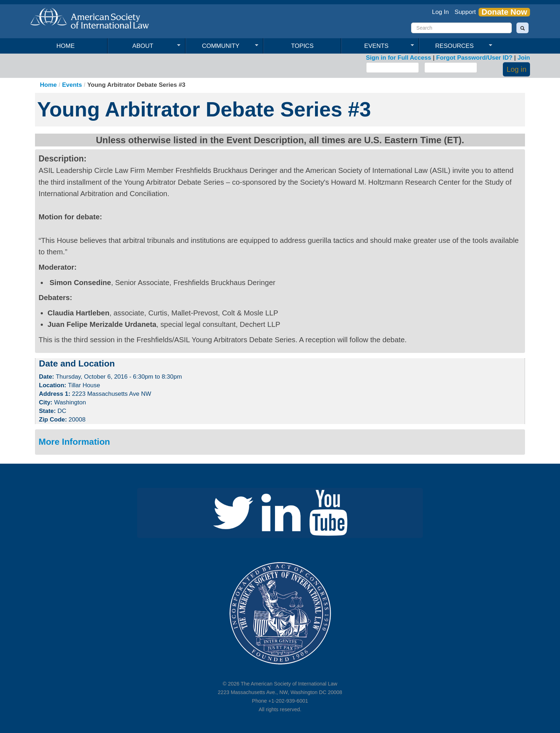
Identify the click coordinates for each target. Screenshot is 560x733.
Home (66, 46)
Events (378, 46)
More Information (74, 442)
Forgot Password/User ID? (474, 58)
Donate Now (504, 12)
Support (465, 12)
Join (524, 58)
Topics (302, 46)
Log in (516, 69)
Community (222, 46)
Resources (456, 46)
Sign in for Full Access (399, 58)
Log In (441, 12)
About (144, 46)
